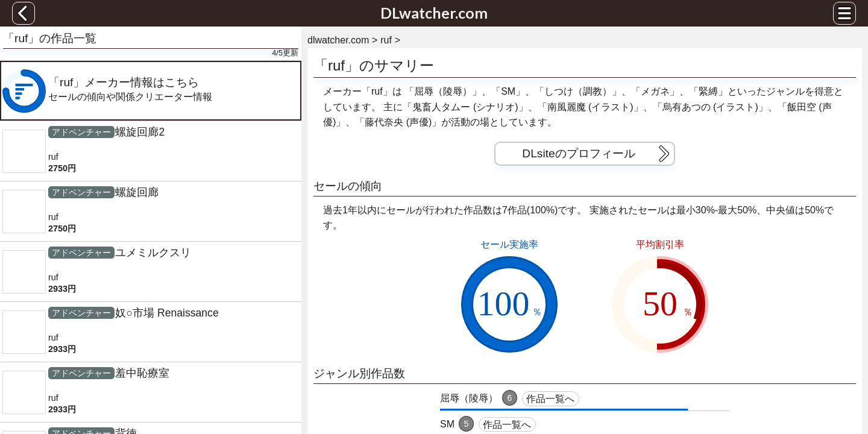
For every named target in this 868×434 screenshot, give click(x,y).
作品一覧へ (550, 399)
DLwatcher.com (434, 13)
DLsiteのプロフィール (598, 154)
